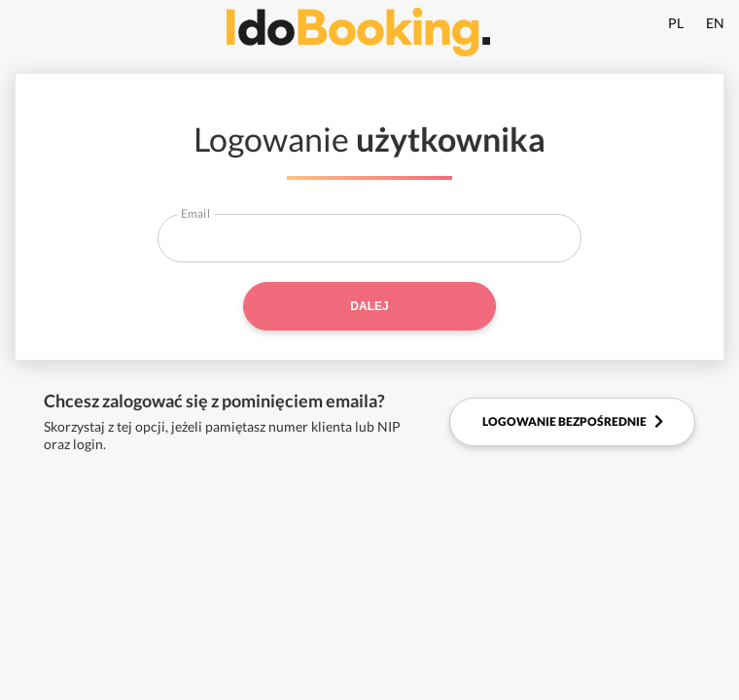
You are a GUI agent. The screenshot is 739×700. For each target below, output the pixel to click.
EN (715, 23)
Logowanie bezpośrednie (573, 421)
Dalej (369, 306)
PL (676, 23)
